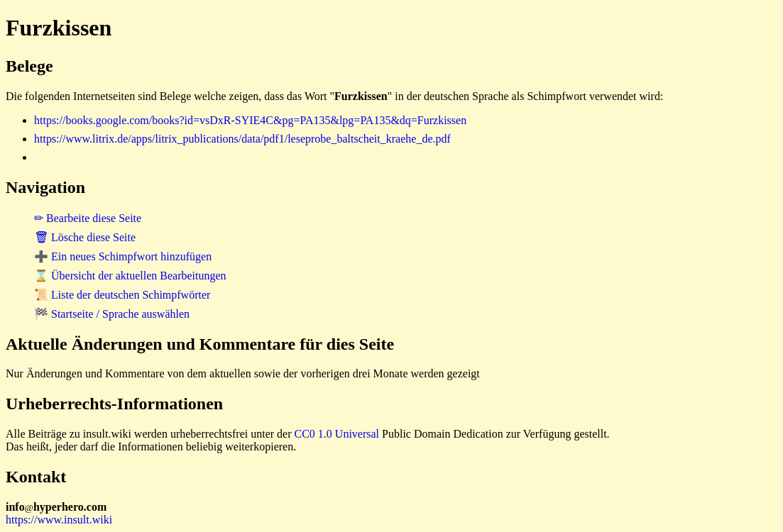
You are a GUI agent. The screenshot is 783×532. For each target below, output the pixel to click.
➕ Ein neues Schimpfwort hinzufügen (123, 256)
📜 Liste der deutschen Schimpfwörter (122, 295)
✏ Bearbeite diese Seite (88, 218)
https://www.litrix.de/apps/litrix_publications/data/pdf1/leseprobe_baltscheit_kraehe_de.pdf (242, 139)
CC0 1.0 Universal (337, 434)
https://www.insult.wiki (59, 520)
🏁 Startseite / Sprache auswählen (112, 314)
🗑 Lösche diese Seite (85, 237)
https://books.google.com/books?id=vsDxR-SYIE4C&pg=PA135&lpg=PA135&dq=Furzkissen (250, 120)
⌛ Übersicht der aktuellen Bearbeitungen (130, 276)
